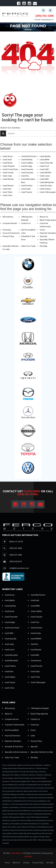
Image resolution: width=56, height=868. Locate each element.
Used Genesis (27, 169)
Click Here (32, 491)
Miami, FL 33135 (16, 542)
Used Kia (25, 176)
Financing (7, 230)
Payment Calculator (12, 741)
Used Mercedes (10, 655)
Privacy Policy (8, 236)
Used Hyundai (27, 173)
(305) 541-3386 (45, 16)
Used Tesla (7, 192)
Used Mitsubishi (47, 182)
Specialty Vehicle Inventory (15, 752)
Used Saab (26, 189)
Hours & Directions (11, 233)
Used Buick (7, 163)
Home (42, 230)
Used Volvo (8, 195)
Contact (26, 863)
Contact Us (26, 223)
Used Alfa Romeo (29, 156)
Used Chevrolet (46, 163)
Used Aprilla (45, 156)
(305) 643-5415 (16, 562)
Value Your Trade (28, 246)
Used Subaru (45, 189)
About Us (44, 217)
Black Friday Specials (38, 714)
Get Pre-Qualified (28, 230)
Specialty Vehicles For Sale (40, 752)
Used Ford (44, 166)
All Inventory (8, 217)
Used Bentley (27, 160)
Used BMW (45, 160)
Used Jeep (7, 176)
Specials (43, 236)
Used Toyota (27, 192)
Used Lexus (45, 176)
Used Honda (8, 173)
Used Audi (7, 160)
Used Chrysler (9, 166)
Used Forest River (10, 169)
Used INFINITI (46, 173)
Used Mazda (8, 179)
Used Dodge (27, 166)
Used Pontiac (27, 186)
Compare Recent (10, 223)
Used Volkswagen (48, 192)
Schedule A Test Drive (13, 747)
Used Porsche (46, 186)
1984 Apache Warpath (38, 708)
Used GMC (44, 169)
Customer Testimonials (13, 725)
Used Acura (8, 156)
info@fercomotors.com (19, 568)
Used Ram (7, 189)
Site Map (44, 246)
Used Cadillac (27, 163)
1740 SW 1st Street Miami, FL (44, 20)
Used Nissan (8, 186)
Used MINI (44, 179)
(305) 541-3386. (28, 494)
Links (23, 233)
